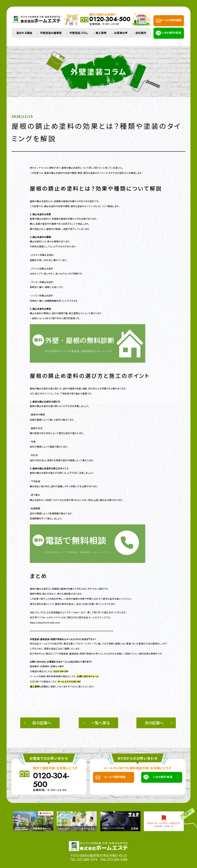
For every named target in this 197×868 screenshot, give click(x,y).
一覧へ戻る (100, 723)
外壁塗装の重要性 (51, 33)
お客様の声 (121, 33)
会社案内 (141, 33)
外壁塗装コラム (79, 33)
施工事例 (101, 33)
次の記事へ (154, 723)
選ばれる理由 (24, 33)
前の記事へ (42, 723)
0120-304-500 (61, 671)
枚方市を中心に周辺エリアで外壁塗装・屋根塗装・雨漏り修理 (60, 653)
